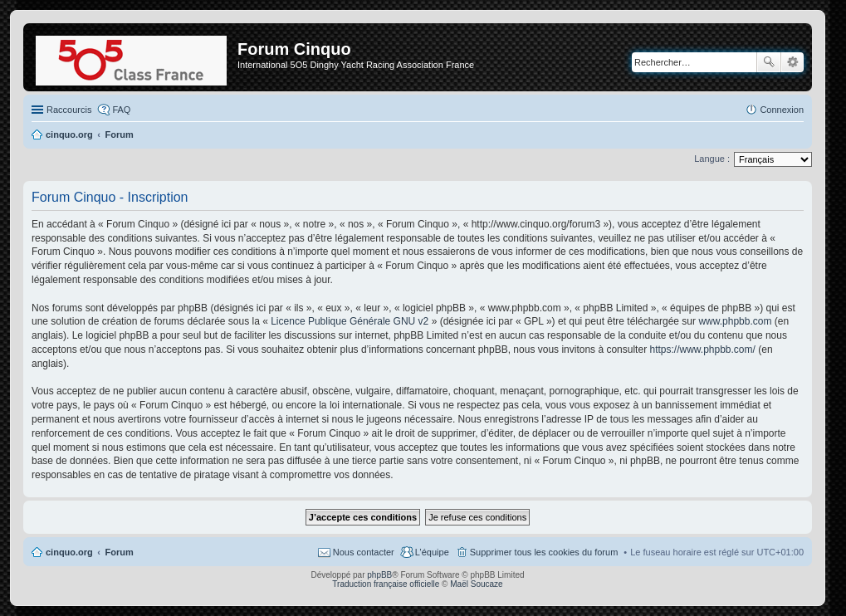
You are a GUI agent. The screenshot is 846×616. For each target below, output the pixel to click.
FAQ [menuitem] (121, 110)
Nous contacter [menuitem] (364, 552)
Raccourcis (69, 110)
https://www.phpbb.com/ (702, 350)
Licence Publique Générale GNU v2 (350, 321)
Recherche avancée (792, 62)
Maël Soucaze (476, 584)
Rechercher (769, 62)
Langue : (712, 159)
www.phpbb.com (735, 321)
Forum (120, 552)
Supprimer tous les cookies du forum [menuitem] (544, 552)
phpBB (379, 575)
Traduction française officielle (386, 584)
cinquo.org (69, 552)
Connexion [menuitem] (782, 110)
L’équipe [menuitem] (432, 552)
